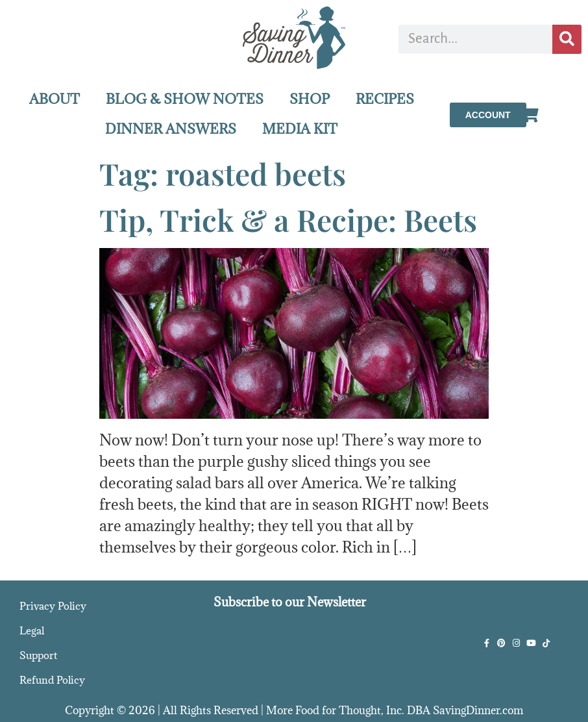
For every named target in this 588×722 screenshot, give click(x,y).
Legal (32, 630)
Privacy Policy (53, 606)
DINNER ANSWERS (171, 129)
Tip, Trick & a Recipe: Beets (288, 219)
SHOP (310, 99)
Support (38, 655)
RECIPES (385, 99)
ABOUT (55, 99)
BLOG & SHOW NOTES (185, 99)
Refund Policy (52, 680)
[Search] (567, 39)
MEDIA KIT (300, 129)
